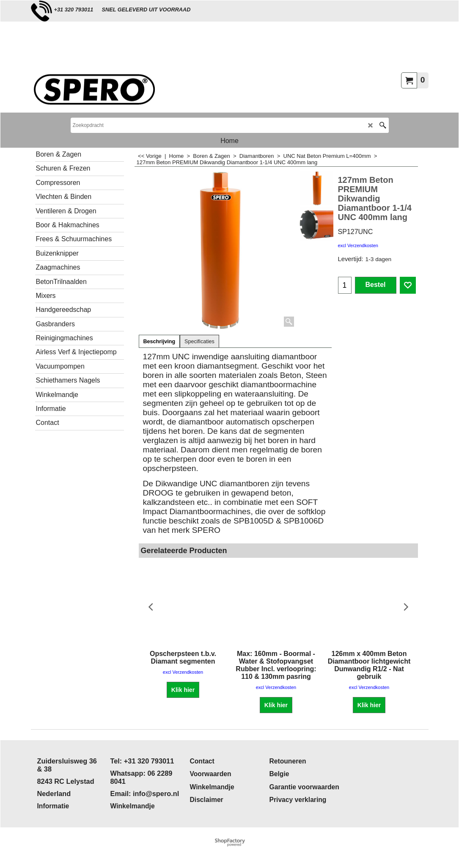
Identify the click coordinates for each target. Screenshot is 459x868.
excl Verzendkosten (358, 245)
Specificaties (199, 342)
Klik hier (183, 690)
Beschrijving (159, 342)
